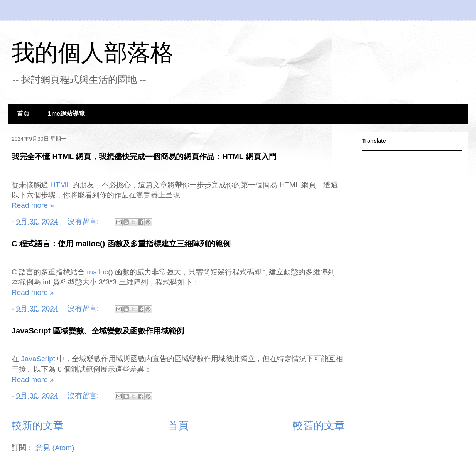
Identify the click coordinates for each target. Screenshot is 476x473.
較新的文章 (38, 426)
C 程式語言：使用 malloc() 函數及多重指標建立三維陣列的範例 (121, 244)
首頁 (23, 114)
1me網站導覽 (66, 114)
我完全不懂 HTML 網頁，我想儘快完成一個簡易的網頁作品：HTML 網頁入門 (144, 157)
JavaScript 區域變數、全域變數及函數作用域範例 (98, 331)
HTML (60, 186)
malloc (97, 273)
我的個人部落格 (93, 53)
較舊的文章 (319, 426)
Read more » (33, 205)
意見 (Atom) (55, 448)
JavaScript (38, 359)
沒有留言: (84, 221)
